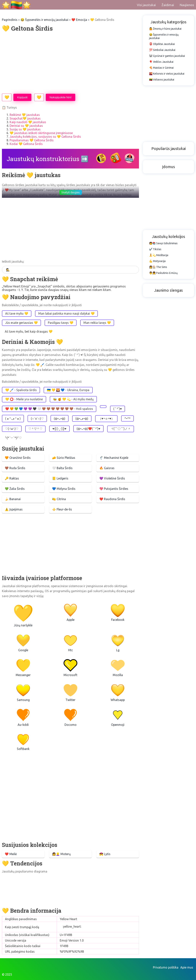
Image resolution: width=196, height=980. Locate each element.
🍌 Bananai (13, 499)
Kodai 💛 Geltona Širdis (26, 144)
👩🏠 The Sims (158, 267)
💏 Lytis (105, 854)
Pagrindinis (10, 20)
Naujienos (187, 5)
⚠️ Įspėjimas (14, 509)
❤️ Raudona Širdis (112, 499)
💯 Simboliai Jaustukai (162, 50)
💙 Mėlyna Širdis (64, 489)
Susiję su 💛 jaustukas (25, 129)
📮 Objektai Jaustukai (162, 44)
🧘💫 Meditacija (159, 255)
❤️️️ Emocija (79, 20)
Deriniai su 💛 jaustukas (26, 126)
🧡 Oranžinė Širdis (18, 458)
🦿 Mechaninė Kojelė (114, 458)
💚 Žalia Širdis (15, 489)
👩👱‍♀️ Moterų (61, 854)
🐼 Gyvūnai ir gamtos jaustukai (167, 56)
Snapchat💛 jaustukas (25, 118)
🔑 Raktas (12, 478)
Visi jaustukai (146, 5)
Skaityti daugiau (71, 192)
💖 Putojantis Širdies (114, 489)
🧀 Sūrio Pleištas (64, 458)
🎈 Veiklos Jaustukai (161, 62)
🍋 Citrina (59, 499)
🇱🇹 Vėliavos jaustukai (162, 80)
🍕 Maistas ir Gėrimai (161, 68)
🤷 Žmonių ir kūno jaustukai (165, 29)
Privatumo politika (166, 967)
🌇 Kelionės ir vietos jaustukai (167, 74)
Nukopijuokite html (60, 97)
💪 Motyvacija (157, 261)
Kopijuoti (22, 97)
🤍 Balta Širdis (62, 468)
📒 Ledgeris (60, 478)
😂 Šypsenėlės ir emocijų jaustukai (44, 20)
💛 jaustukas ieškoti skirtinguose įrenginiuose (41, 133)
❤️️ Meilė (11, 854)
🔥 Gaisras (107, 468)
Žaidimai (168, 5)
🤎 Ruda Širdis (15, 468)
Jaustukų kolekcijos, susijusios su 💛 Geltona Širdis (45, 137)
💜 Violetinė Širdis (112, 478)
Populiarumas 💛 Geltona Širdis (32, 140)
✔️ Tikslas (155, 249)
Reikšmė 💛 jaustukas (25, 115)
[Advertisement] (70, 63)
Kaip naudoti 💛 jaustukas (28, 122)
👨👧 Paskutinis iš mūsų (163, 273)
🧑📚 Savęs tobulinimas (163, 243)
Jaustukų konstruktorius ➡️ (48, 159)
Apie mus (187, 967)
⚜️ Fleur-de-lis (62, 509)
